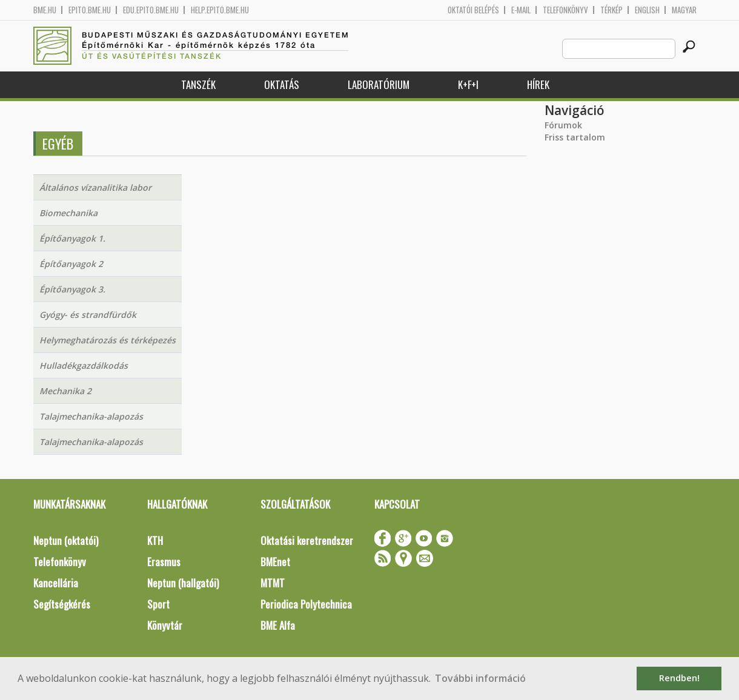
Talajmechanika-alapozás (91, 416)
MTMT (273, 583)
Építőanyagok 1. (72, 238)
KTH (155, 540)
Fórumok (563, 125)
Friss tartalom (575, 137)
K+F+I (468, 84)
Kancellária (56, 583)
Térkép (611, 10)
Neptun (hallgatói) (183, 583)
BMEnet (275, 562)
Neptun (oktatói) (66, 540)
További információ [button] (480, 678)
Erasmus (164, 562)
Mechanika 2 (65, 391)
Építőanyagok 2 (71, 264)
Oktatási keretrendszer (307, 540)
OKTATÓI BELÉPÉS (473, 10)
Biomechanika (68, 213)
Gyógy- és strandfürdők (88, 315)
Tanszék (198, 84)
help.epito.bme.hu (220, 10)
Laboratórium (379, 84)
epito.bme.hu (90, 10)
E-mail (521, 10)
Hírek (538, 84)
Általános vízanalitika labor (95, 187)
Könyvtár (165, 625)
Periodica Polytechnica (306, 604)
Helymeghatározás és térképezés (108, 340)
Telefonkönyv (565, 10)
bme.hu (45, 10)
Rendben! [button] (679, 678)
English (647, 10)
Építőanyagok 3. (72, 289)
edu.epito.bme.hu (151, 10)
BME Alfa (278, 625)
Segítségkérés (62, 604)
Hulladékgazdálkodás (84, 365)
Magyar (684, 10)
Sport (158, 604)
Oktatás (282, 84)
